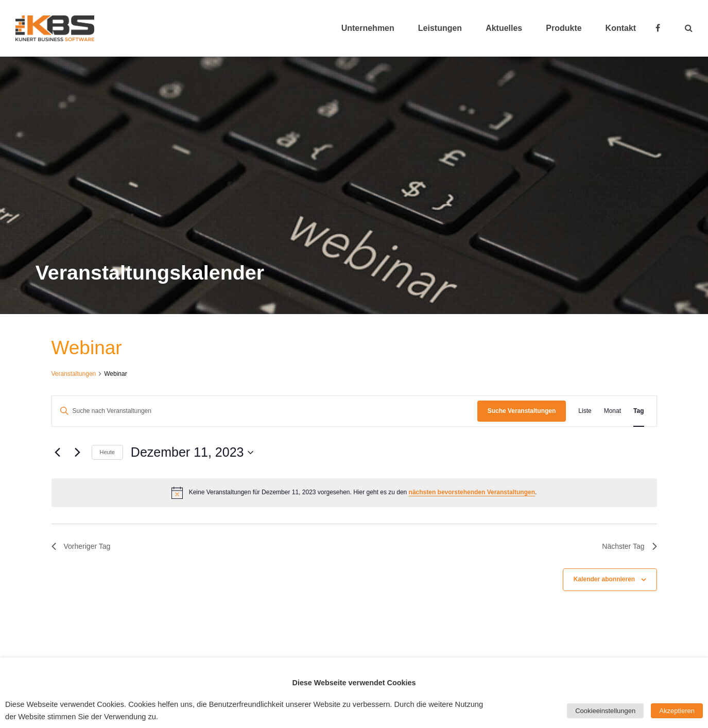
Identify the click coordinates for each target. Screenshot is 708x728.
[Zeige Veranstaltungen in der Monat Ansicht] (612, 411)
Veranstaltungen (74, 374)
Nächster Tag (629, 546)
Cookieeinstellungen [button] (605, 711)
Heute (107, 452)
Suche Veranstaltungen (522, 411)
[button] (689, 28)
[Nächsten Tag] (78, 453)
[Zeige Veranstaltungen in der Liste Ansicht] (585, 411)
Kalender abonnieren (604, 579)
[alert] (354, 493)
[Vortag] (58, 453)
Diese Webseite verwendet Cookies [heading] (354, 683)
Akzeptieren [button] (677, 711)
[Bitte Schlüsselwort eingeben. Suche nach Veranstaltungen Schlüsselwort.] (265, 411)
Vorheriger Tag (81, 546)
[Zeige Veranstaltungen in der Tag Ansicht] (638, 411)
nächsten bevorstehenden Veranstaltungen (472, 492)
